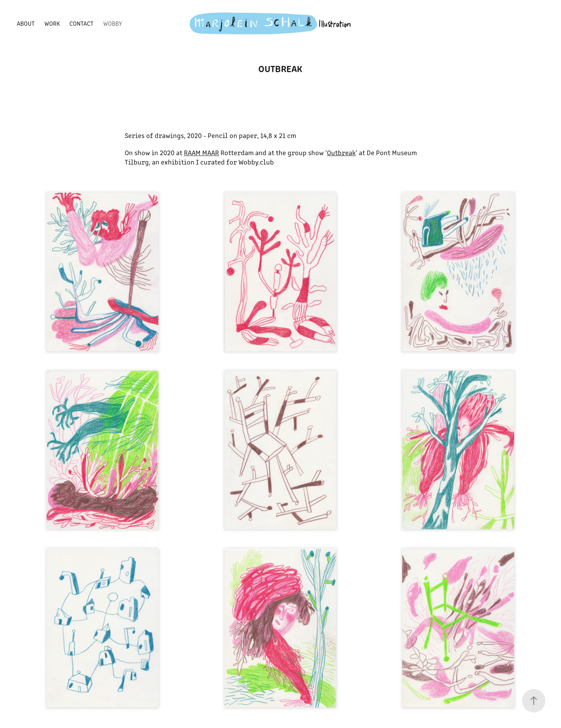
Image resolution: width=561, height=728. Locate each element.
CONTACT (81, 23)
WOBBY (113, 23)
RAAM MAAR (201, 152)
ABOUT (26, 23)
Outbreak (341, 152)
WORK (52, 23)
